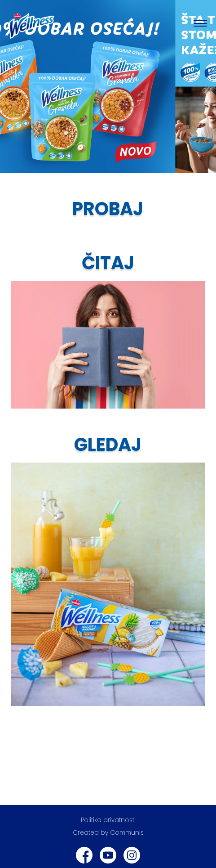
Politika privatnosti (108, 820)
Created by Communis (108, 833)
